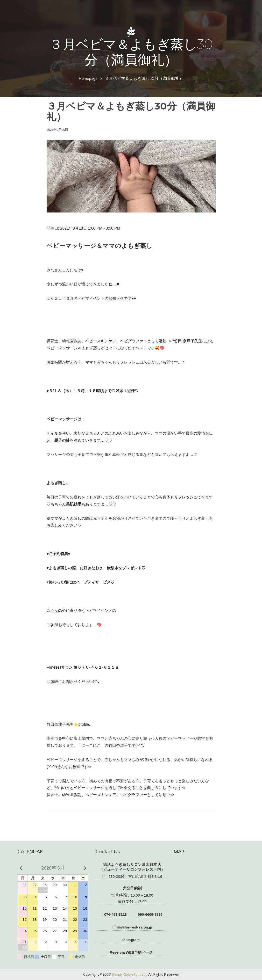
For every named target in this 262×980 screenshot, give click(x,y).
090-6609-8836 (150, 914)
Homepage (88, 79)
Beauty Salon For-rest (129, 975)
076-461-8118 (114, 914)
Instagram (131, 940)
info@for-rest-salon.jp (132, 927)
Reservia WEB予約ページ (131, 952)
